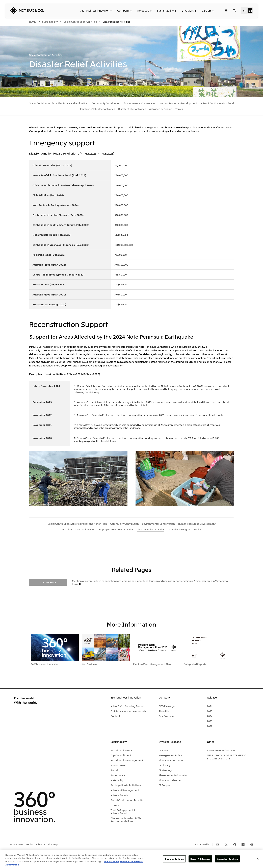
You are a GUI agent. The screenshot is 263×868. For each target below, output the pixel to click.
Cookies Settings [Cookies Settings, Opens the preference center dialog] (174, 859)
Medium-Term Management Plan (152, 664)
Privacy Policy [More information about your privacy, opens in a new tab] (112, 861)
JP (244, 10)
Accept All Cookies (227, 859)
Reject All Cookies (200, 859)
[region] (131, 859)
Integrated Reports (195, 664)
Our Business (90, 664)
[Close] (258, 858)
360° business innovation (45, 664)
